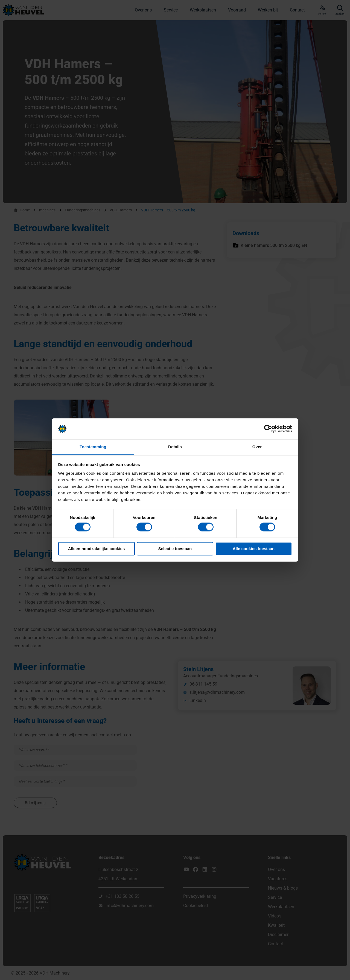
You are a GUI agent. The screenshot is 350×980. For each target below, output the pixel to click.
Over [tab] (257, 447)
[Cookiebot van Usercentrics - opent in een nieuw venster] (268, 429)
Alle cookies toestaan (254, 549)
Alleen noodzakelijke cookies (97, 549)
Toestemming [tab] (93, 447)
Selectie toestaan (175, 549)
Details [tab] (175, 447)
